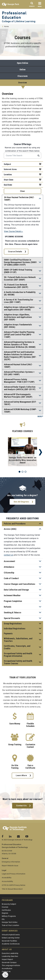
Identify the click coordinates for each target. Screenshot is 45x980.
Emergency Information (11, 862)
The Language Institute (11, 965)
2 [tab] (22, 472)
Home (6, 26)
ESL (3, 919)
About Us (7, 949)
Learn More (21, 775)
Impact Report (7, 959)
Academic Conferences (11, 944)
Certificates (6, 910)
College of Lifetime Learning (19, 21)
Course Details (15, 252)
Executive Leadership (10, 953)
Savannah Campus (9, 962)
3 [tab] (25, 472)
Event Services (10, 931)
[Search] (32, 5)
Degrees (5, 913)
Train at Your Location (10, 925)
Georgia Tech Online (10, 922)
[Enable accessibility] (5, 975)
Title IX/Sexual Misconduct (12, 889)
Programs (7, 900)
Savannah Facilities (9, 941)
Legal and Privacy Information (14, 874)
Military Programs (9, 916)
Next (40, 452)
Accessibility (7, 878)
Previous (5, 452)
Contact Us (21, 806)
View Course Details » (13, 231)
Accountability (7, 881)
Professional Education (14, 15)
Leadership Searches (10, 956)
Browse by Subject (9, 904)
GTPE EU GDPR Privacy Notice (14, 885)
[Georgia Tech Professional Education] (15, 828)
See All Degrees (21, 502)
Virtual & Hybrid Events (11, 935)
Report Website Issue (10, 866)
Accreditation (7, 968)
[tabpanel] (22, 452)
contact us (8, 555)
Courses (5, 907)
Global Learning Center (11, 938)
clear (22, 191)
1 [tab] (19, 472)
